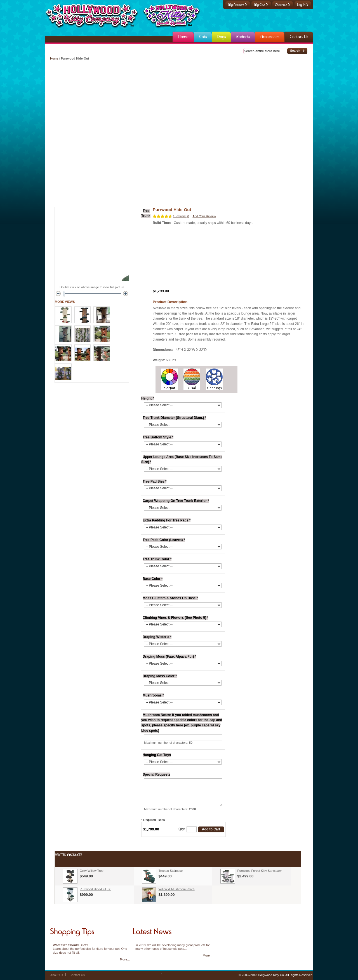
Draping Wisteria (157, 637)
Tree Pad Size (155, 481)
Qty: (182, 829)
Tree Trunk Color (157, 559)
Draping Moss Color (160, 676)
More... (125, 959)
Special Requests (156, 774)
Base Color (153, 579)
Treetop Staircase (171, 871)
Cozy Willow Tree (92, 871)
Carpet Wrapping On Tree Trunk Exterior (176, 501)
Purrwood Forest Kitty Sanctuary (259, 871)
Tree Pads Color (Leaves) (164, 540)
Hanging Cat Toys (157, 755)
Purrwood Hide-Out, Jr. (95, 889)
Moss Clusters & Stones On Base (170, 598)
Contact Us (77, 975)
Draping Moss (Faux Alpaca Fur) (169, 657)
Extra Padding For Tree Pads (167, 520)
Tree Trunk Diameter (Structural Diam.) (174, 418)
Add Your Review (204, 216)
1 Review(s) (181, 216)
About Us (57, 975)
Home (54, 58)
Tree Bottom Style (158, 437)
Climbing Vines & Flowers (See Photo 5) (176, 618)
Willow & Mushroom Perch (177, 889)
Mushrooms (153, 695)
